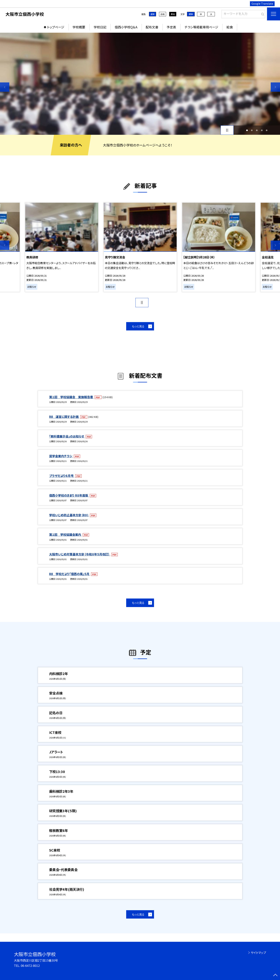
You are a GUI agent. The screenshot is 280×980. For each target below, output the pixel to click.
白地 (163, 14)
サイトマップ (258, 953)
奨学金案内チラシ (61, 456)
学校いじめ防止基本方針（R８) (69, 515)
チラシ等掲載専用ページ (201, 27)
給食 (230, 27)
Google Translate (262, 4)
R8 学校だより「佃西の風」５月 (70, 574)
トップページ (56, 27)
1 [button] (247, 130)
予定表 (171, 27)
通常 (153, 14)
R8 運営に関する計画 (64, 417)
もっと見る (138, 326)
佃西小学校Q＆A (126, 27)
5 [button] (267, 130)
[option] (140, 84)
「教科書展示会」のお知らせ (67, 436)
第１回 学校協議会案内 (66, 534)
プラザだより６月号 (62, 476)
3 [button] (257, 130)
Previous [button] (5, 87)
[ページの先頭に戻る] (275, 975)
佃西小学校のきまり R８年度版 (69, 495)
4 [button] (262, 130)
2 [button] (252, 130)
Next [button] (275, 87)
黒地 (173, 14)
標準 (191, 14)
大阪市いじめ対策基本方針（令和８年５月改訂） (80, 554)
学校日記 (100, 27)
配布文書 (152, 27)
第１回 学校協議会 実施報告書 (71, 397)
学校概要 (79, 27)
